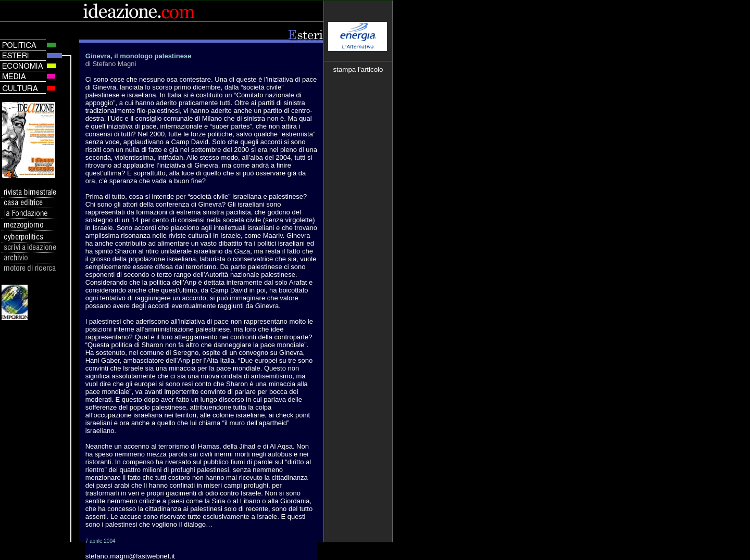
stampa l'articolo (358, 69)
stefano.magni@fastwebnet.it (130, 556)
